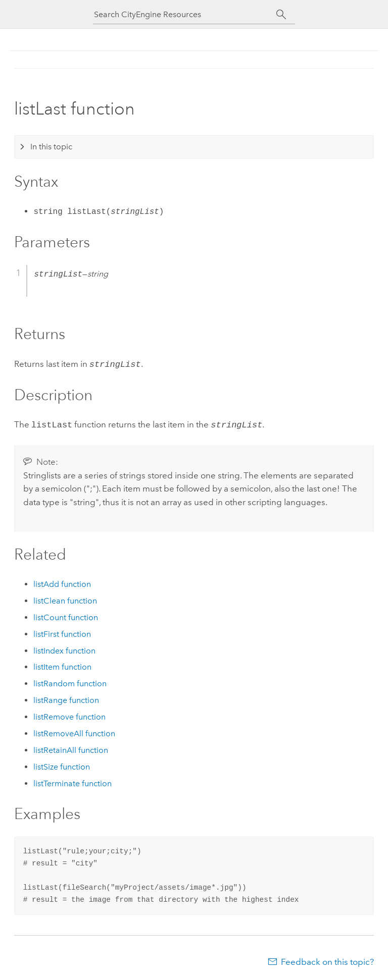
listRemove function (69, 715)
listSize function (62, 765)
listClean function (65, 599)
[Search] (281, 15)
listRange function (66, 698)
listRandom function (70, 682)
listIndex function (64, 649)
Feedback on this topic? (327, 960)
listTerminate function (72, 781)
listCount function (66, 615)
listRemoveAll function (74, 731)
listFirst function (62, 632)
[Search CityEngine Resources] (185, 14)
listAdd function (62, 582)
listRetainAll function (71, 748)
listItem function (62, 665)
